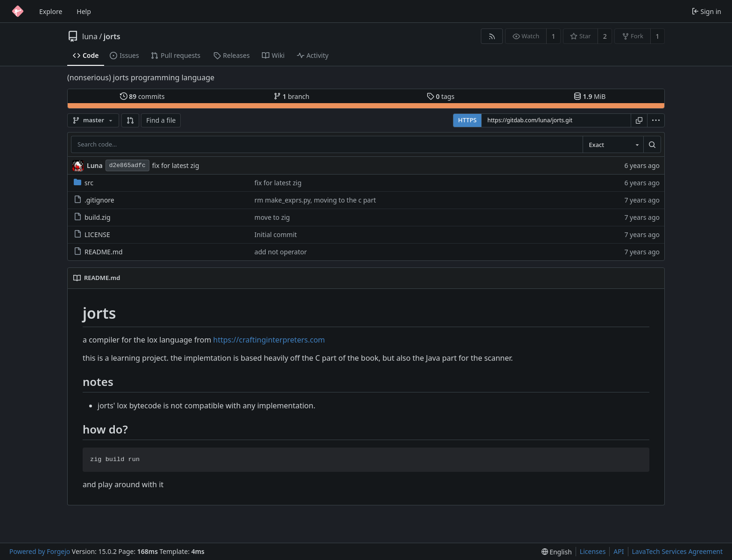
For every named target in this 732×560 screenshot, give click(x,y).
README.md (98, 252)
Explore (51, 11)
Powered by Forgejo (40, 551)
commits (142, 96)
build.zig (92, 217)
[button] (130, 120)
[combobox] (613, 145)
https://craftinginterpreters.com (269, 340)
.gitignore (94, 200)
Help (84, 11)
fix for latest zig (176, 165)
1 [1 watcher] (554, 36)
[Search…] (652, 145)
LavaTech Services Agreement (677, 551)
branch (292, 96)
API (619, 551)
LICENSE (92, 234)
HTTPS (467, 120)
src (84, 183)
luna (90, 36)
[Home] (18, 11)
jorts (112, 36)
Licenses (593, 551)
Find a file (161, 120)
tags (440, 96)
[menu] (656, 120)
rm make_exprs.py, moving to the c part (315, 200)
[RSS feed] (492, 36)
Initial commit (276, 234)
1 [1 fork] (657, 36)
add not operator (281, 252)
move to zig (272, 217)
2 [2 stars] (605, 36)
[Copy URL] (639, 120)
